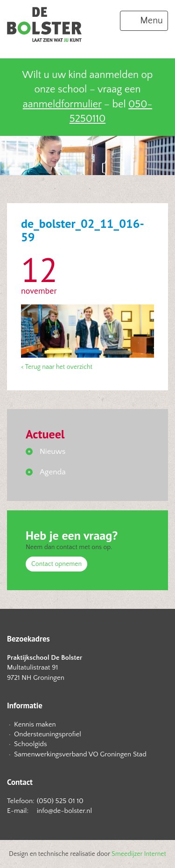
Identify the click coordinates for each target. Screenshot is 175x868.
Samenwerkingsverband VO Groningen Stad (80, 754)
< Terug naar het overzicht (57, 367)
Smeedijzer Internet (139, 854)
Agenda (53, 472)
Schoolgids (31, 744)
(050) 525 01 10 (60, 801)
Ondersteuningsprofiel (48, 734)
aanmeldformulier (62, 104)
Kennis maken (35, 724)
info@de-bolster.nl (64, 811)
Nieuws (52, 452)
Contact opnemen (56, 564)
